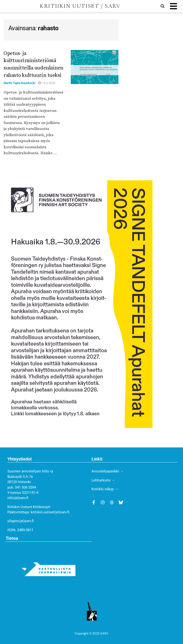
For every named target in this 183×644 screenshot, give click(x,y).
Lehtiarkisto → (103, 480)
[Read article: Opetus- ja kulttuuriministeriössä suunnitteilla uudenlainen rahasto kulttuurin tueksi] (95, 67)
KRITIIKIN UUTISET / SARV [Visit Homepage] (80, 6)
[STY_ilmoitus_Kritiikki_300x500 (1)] (78, 304)
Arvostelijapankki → (108, 471)
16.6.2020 (47, 83)
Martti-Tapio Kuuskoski (19, 83)
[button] (173, 6)
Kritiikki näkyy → (105, 489)
